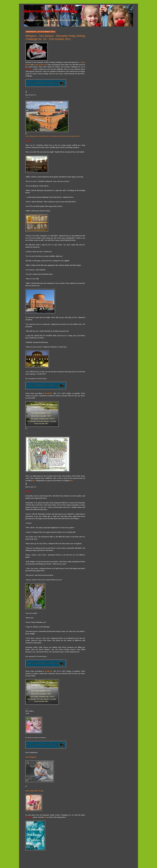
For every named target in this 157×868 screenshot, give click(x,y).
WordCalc (48, 393)
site (45, 817)
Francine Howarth (40, 65)
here (34, 480)
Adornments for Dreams (51, 11)
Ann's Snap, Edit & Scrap (34, 791)
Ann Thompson (31, 757)
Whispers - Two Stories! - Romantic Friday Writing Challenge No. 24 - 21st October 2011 (55, 37)
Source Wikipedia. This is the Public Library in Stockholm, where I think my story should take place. (53, 136)
